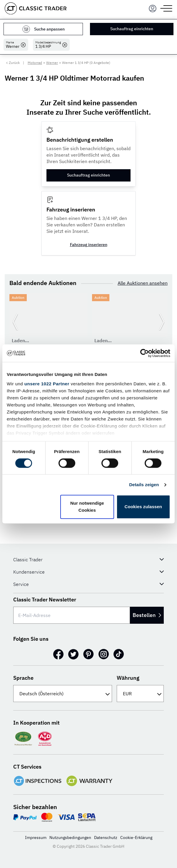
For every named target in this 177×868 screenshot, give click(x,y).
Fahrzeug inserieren (89, 245)
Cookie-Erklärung (136, 838)
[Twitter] (73, 654)
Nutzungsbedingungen (70, 838)
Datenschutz (106, 838)
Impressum (36, 838)
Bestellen (147, 615)
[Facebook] (58, 654)
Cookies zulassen (143, 507)
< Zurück (13, 63)
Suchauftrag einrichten (132, 29)
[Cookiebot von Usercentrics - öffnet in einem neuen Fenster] (145, 353)
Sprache (23, 678)
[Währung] (140, 694)
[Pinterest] (88, 654)
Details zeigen (144, 485)
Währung (128, 678)
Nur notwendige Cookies (87, 507)
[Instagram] (104, 654)
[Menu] (153, 9)
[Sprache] (63, 694)
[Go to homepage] (36, 8)
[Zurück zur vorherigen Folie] (15, 322)
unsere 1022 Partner (47, 384)
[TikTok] (119, 654)
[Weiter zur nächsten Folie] (162, 322)
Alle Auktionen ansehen (143, 283)
